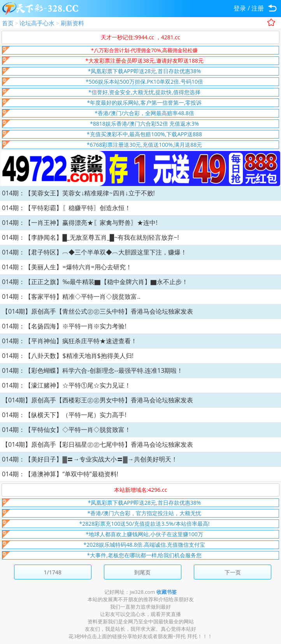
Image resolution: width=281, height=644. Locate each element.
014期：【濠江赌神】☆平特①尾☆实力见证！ (66, 385)
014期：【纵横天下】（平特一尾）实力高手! (64, 415)
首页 (8, 23)
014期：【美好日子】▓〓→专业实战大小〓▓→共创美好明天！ (90, 459)
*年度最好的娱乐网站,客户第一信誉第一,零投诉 (145, 103)
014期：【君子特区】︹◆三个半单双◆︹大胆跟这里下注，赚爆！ (94, 252)
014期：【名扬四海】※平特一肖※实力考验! (64, 326)
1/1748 (53, 572)
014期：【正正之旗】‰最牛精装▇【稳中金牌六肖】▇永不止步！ (95, 282)
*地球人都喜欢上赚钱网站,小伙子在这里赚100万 (144, 534)
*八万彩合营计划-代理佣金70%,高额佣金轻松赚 (144, 50)
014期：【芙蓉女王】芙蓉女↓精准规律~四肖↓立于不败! (78, 193)
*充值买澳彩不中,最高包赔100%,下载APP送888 (144, 134)
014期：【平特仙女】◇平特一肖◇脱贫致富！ (66, 430)
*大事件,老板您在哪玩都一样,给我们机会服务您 (145, 555)
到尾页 (142, 572)
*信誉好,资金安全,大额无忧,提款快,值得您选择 (144, 92)
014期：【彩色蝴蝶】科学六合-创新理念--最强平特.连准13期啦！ (92, 370)
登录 (240, 8)
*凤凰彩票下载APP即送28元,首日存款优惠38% (145, 71)
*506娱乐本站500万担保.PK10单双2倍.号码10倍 (144, 82)
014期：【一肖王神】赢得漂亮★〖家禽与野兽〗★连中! (80, 223)
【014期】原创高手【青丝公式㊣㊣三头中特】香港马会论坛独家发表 (97, 311)
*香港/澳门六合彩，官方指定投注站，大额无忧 (145, 513)
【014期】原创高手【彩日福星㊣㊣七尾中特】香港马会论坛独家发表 (97, 444)
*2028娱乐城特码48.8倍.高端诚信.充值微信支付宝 (145, 545)
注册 (258, 8)
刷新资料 (72, 23)
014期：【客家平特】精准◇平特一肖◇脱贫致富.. (71, 297)
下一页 (233, 572)
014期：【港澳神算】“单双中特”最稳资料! (60, 474)
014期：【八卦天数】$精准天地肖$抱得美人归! (68, 356)
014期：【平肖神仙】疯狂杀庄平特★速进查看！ (69, 341)
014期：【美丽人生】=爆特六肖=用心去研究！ (67, 267)
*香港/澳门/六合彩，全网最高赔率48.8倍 (144, 113)
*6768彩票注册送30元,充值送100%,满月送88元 (145, 145)
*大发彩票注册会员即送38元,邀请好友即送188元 (144, 61)
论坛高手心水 (37, 23)
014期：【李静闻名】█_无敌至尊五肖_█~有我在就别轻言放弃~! (90, 237)
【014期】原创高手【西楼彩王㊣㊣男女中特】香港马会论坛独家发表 (97, 400)
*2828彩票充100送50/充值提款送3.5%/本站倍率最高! (145, 524)
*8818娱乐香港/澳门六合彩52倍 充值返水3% (144, 124)
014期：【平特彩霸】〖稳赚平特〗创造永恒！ (66, 208)
